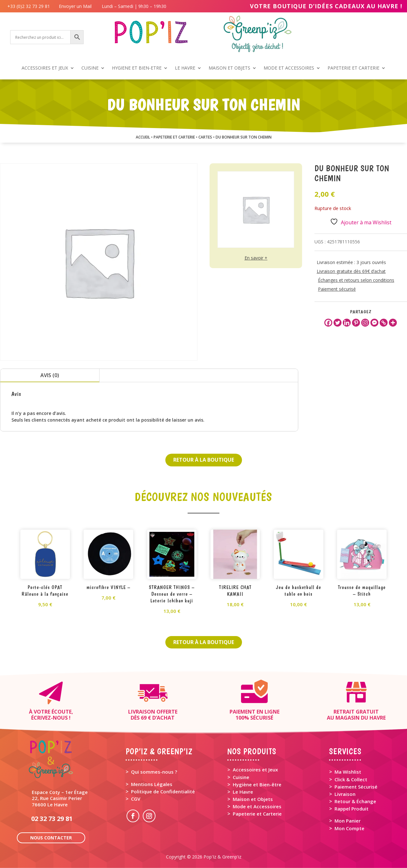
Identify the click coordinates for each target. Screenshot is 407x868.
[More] (393, 323)
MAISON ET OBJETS (229, 68)
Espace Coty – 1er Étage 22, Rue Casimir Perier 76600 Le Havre (60, 798)
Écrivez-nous (49, 718)
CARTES (205, 137)
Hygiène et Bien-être (257, 784)
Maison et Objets (253, 799)
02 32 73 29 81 (52, 819)
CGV (136, 799)
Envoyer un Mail (75, 6)
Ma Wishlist (348, 772)
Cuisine (241, 777)
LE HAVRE (185, 68)
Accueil (143, 137)
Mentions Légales (152, 784)
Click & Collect (351, 779)
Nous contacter (51, 838)
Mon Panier (348, 821)
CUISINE (90, 68)
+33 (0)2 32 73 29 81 (30, 6)
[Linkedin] (347, 323)
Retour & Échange (355, 801)
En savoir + (256, 258)
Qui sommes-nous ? (154, 772)
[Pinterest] (356, 323)
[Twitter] (338, 323)
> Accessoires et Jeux (253, 770)
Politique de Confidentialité (163, 791)
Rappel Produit (352, 809)
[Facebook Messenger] (374, 323)
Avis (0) (50, 375)
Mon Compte (349, 828)
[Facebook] (328, 323)
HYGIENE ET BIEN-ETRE (137, 68)
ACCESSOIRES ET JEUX (45, 68)
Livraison (345, 794)
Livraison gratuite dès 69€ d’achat (351, 271)
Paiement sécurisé (337, 289)
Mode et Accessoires (257, 806)
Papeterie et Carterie (257, 814)
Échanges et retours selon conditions (356, 280)
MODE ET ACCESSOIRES (289, 68)
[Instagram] (365, 323)
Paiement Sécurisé (356, 787)
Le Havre (243, 792)
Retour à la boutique (204, 460)
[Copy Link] (384, 323)
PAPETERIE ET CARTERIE (353, 68)
